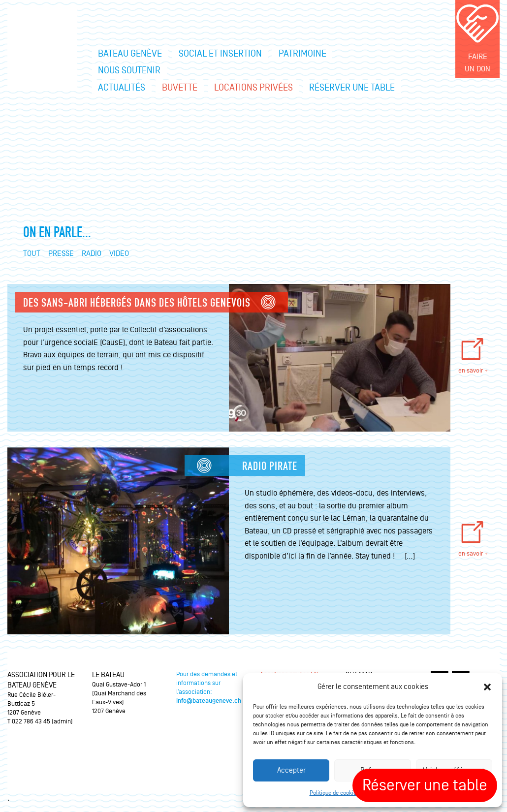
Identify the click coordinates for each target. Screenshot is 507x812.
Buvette (180, 88)
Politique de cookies (334, 793)
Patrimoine (302, 54)
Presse (61, 253)
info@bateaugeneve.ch (209, 701)
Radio (92, 253)
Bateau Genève (130, 54)
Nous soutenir (129, 70)
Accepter (291, 770)
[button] (487, 687)
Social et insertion (220, 54)
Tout (32, 253)
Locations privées (253, 88)
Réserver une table (352, 88)
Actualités (122, 88)
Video (119, 253)
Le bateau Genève (42, 49)
